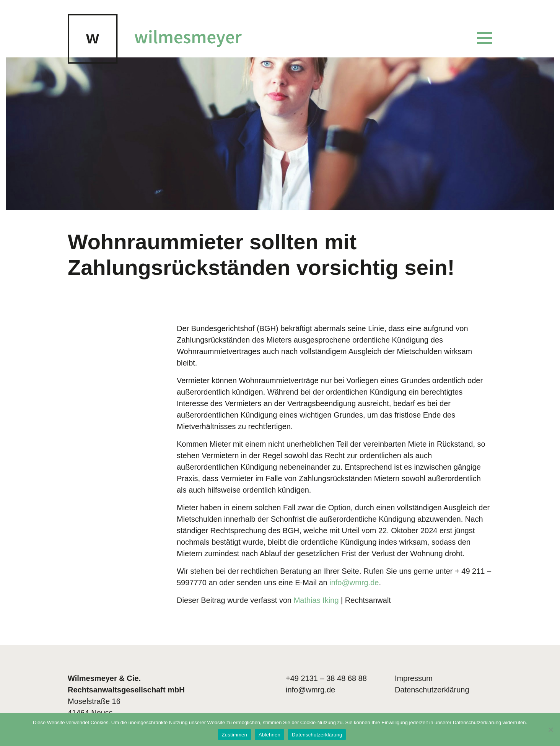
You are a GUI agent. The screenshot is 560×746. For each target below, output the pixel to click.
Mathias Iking (316, 600)
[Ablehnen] (550, 730)
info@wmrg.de (310, 690)
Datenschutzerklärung (432, 690)
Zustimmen (235, 735)
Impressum (414, 678)
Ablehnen (269, 735)
